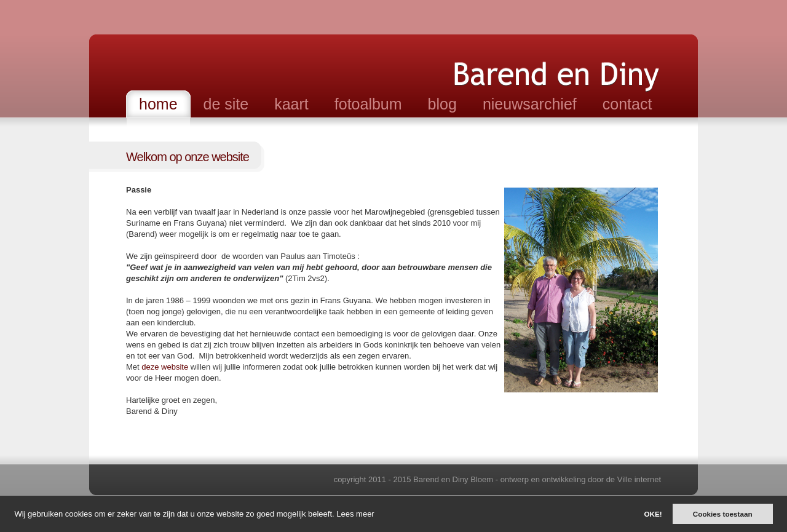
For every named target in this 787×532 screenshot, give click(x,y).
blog (442, 104)
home (158, 104)
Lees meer (355, 514)
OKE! (653, 514)
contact (627, 104)
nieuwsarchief (530, 104)
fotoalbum (368, 104)
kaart (291, 104)
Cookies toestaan (723, 514)
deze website (166, 367)
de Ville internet (634, 479)
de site (226, 104)
